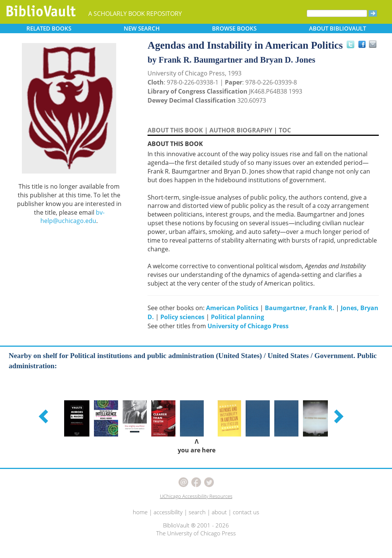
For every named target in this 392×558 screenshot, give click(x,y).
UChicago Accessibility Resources (196, 496)
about (219, 512)
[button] (45, 416)
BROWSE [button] (234, 28)
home (140, 512)
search (197, 512)
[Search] (337, 13)
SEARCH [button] (142, 28)
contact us (246, 512)
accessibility (168, 512)
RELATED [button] (49, 28)
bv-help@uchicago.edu (72, 217)
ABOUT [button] (337, 28)
